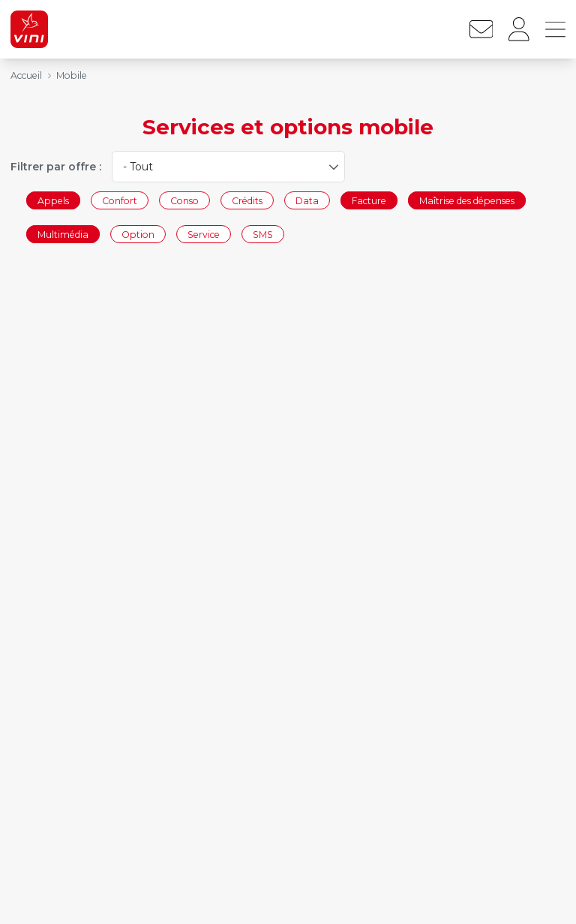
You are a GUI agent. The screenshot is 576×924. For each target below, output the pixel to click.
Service (204, 235)
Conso (184, 200)
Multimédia (63, 235)
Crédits (247, 200)
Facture (369, 200)
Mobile (72, 75)
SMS (263, 235)
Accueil (26, 75)
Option (138, 235)
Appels (53, 200)
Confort (120, 200)
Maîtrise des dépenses (467, 200)
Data (307, 200)
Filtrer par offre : (56, 167)
